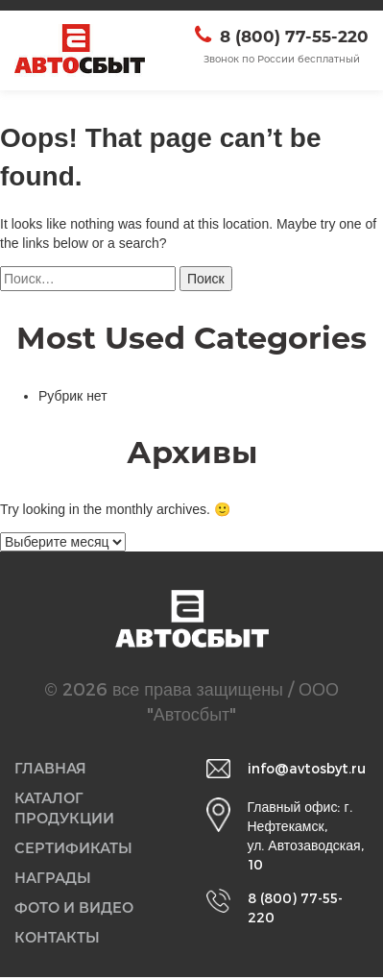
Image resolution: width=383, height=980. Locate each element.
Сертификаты (74, 851)
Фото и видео (75, 910)
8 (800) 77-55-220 (294, 37)
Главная (51, 769)
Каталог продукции (66, 810)
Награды (54, 881)
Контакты (58, 941)
